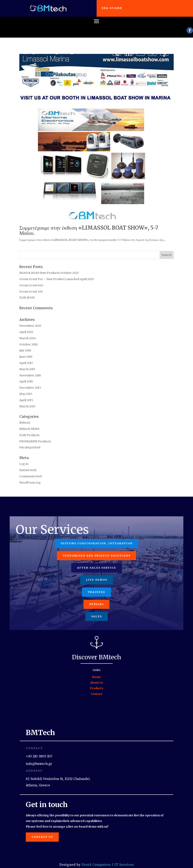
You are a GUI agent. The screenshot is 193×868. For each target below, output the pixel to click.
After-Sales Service (96, 563)
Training (97, 588)
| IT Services (123, 861)
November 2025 (30, 321)
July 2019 (25, 346)
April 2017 (26, 358)
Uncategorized (30, 443)
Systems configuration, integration (96, 539)
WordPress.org (30, 478)
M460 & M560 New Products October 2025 (49, 268)
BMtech (25, 418)
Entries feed (28, 465)
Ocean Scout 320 (31, 287)
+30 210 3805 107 (39, 752)
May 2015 (26, 389)
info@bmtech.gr (39, 760)
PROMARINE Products (35, 437)
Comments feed (30, 471)
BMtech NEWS (29, 424)
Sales (96, 612)
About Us (97, 679)
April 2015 (26, 395)
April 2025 (26, 327)
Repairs (97, 600)
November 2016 (30, 371)
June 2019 (26, 352)
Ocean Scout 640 (31, 280)
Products (97, 684)
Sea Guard (112, 8)
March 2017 (27, 364)
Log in (24, 459)
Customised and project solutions (96, 551)
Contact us (43, 833)
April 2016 (26, 377)
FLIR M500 (27, 293)
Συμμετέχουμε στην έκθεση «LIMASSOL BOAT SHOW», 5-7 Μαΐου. (89, 226)
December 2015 (30, 383)
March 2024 (28, 333)
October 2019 (28, 340)
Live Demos (96, 576)
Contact (97, 690)
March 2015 (27, 402)
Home (96, 673)
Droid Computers (96, 861)
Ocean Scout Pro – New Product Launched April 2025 (57, 274)
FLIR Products (29, 430)
